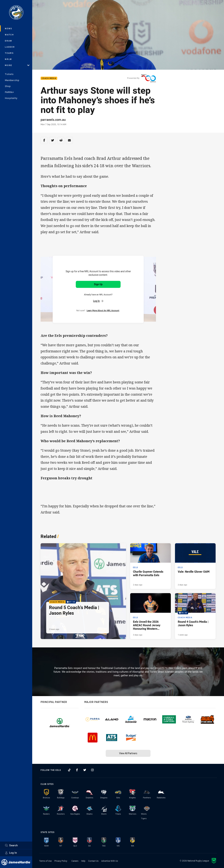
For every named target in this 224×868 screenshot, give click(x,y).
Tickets (9, 74)
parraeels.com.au (53, 120)
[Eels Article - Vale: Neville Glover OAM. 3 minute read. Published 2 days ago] (195, 566)
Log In (11, 853)
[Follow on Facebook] (77, 770)
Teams (9, 53)
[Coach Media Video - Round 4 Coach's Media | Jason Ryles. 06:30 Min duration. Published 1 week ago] (195, 616)
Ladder (10, 47)
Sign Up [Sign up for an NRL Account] (98, 284)
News (9, 28)
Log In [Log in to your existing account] (98, 301)
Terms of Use (45, 861)
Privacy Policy (61, 861)
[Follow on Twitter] (85, 770)
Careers (75, 861)
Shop (8, 86)
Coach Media (49, 78)
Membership (12, 80)
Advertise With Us (110, 861)
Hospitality (11, 98)
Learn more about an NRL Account (103, 310)
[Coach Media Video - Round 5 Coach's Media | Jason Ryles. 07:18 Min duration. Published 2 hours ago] (83, 591)
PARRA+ (9, 92)
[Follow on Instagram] (92, 770)
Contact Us (93, 861)
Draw (9, 41)
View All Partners (128, 753)
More (17, 65)
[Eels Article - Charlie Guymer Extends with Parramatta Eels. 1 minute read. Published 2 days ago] (150, 566)
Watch (9, 35)
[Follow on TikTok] (69, 770)
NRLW (8, 59)
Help (83, 861)
